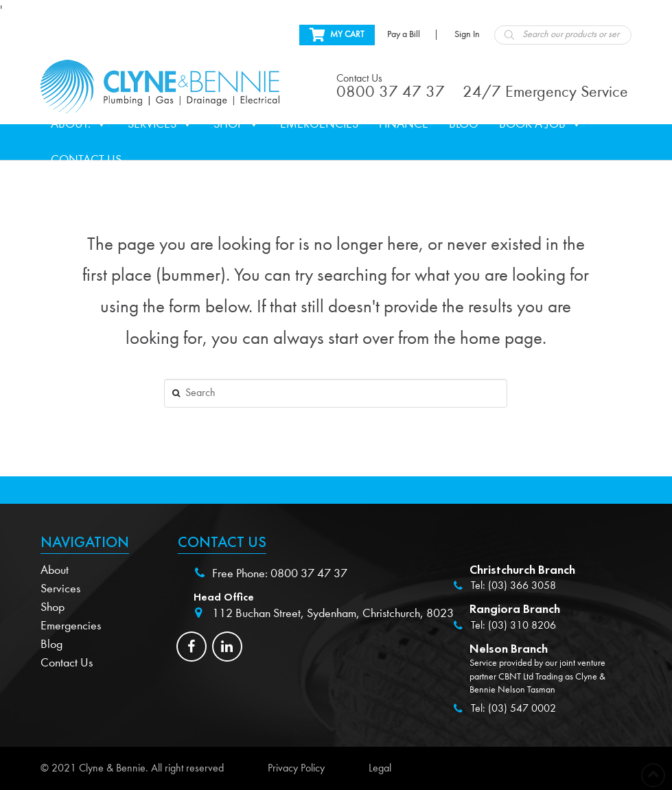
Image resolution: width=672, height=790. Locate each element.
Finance (404, 124)
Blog (464, 124)
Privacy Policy (296, 768)
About (55, 570)
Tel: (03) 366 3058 (513, 585)
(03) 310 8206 (522, 625)
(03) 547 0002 (522, 708)
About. (79, 124)
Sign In (467, 34)
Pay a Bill (404, 34)
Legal (380, 768)
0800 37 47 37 (309, 573)
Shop (236, 124)
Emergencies (319, 124)
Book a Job (541, 124)
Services (160, 124)
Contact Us (86, 160)
